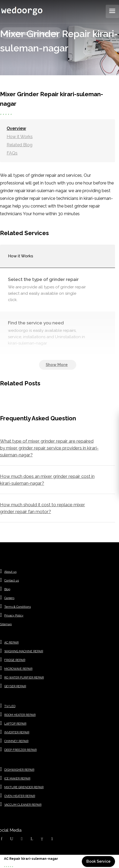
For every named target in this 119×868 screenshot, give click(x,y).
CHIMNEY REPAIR (16, 741)
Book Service (98, 861)
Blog (7, 589)
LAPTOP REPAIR (15, 724)
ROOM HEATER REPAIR (20, 715)
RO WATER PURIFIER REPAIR (24, 678)
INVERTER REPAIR (17, 732)
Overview (16, 128)
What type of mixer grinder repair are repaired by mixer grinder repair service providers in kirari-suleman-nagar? (49, 448)
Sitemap (6, 624)
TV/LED (10, 706)
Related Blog (20, 145)
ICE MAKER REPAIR (17, 779)
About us (10, 572)
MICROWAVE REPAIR (18, 669)
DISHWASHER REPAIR (19, 770)
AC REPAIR (11, 643)
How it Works (20, 137)
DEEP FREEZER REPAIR (20, 750)
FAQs (12, 153)
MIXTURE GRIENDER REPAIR (24, 787)
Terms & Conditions (18, 607)
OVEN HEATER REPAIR (20, 796)
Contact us (12, 581)
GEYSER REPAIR (15, 686)
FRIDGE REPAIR (15, 660)
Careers (9, 598)
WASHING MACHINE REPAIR (24, 651)
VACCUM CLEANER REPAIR (23, 805)
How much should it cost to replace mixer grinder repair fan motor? (42, 508)
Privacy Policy (14, 616)
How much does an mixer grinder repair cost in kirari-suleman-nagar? (47, 480)
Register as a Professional (31, 33)
